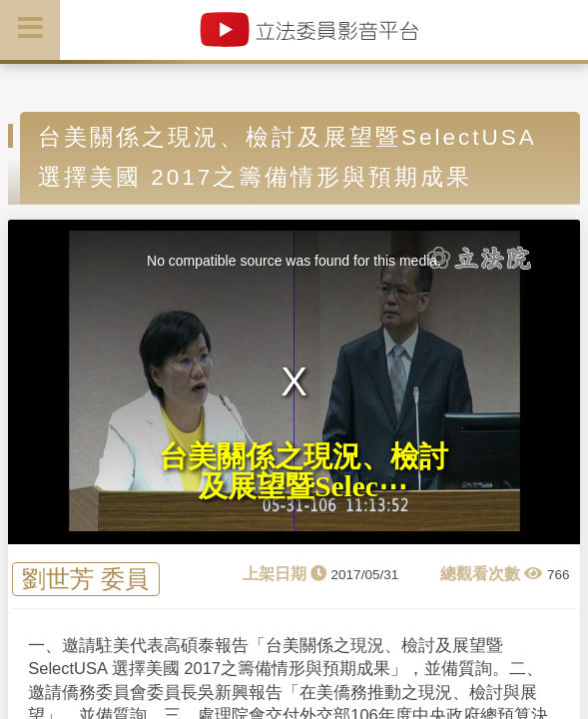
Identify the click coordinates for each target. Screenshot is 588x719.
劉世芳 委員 (85, 579)
